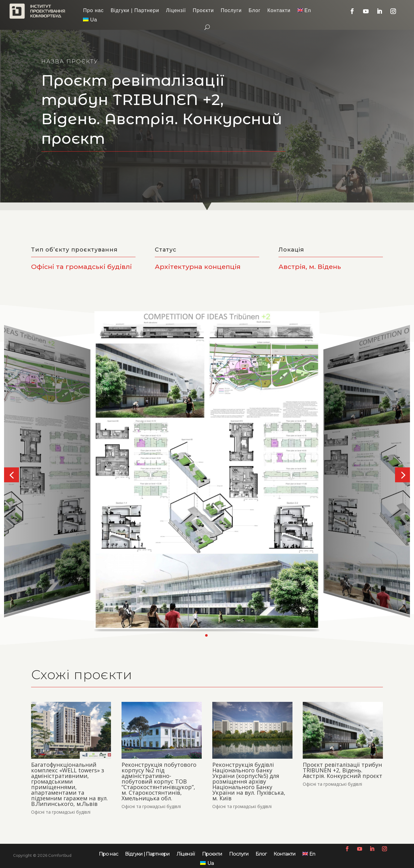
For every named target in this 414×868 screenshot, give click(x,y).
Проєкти (203, 11)
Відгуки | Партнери (135, 11)
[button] (11, 475)
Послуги (231, 11)
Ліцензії (176, 11)
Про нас (93, 11)
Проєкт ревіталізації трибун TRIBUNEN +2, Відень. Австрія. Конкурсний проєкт (343, 770)
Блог (255, 11)
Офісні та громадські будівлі (61, 812)
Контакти (279, 11)
